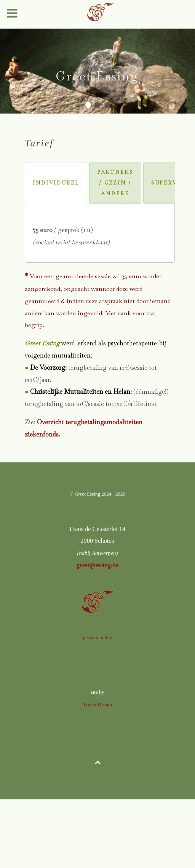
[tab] (56, 183)
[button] (88, 105)
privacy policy (98, 638)
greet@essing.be (97, 565)
